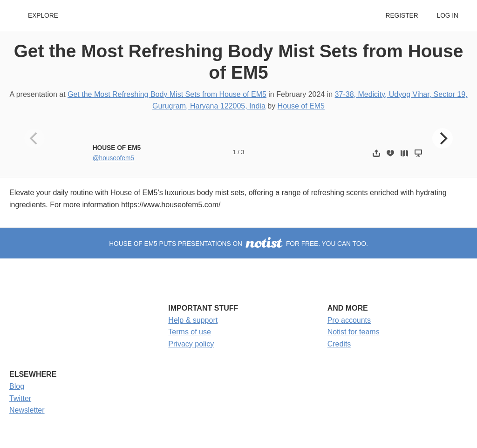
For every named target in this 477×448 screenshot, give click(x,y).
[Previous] (34, 138)
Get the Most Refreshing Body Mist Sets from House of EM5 (167, 94)
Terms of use (190, 332)
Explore (43, 16)
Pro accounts (349, 320)
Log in (448, 16)
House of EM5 (301, 106)
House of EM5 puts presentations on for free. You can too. (238, 244)
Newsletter (27, 410)
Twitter (20, 398)
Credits (339, 344)
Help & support (193, 320)
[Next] (443, 138)
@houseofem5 (113, 158)
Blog (17, 386)
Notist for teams (354, 332)
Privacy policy (191, 344)
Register (402, 16)
